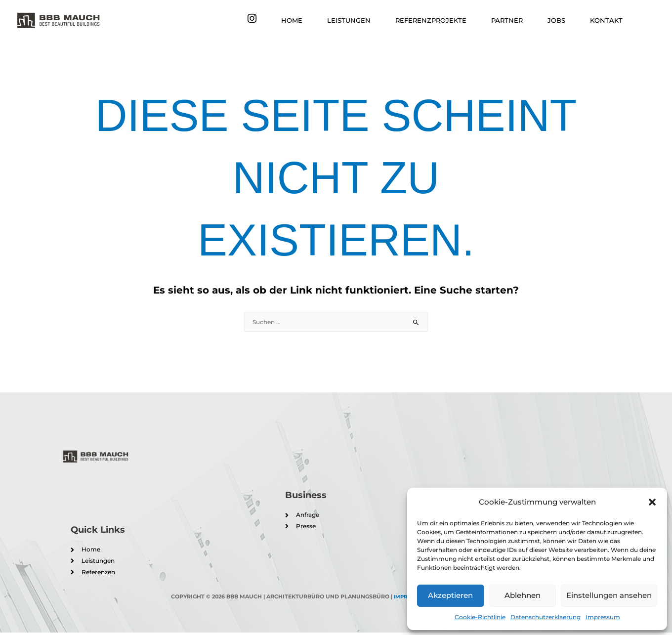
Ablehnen (523, 595)
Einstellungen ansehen (609, 595)
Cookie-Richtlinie (480, 617)
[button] (652, 502)
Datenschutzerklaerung (546, 617)
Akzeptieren (450, 595)
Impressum (603, 617)
